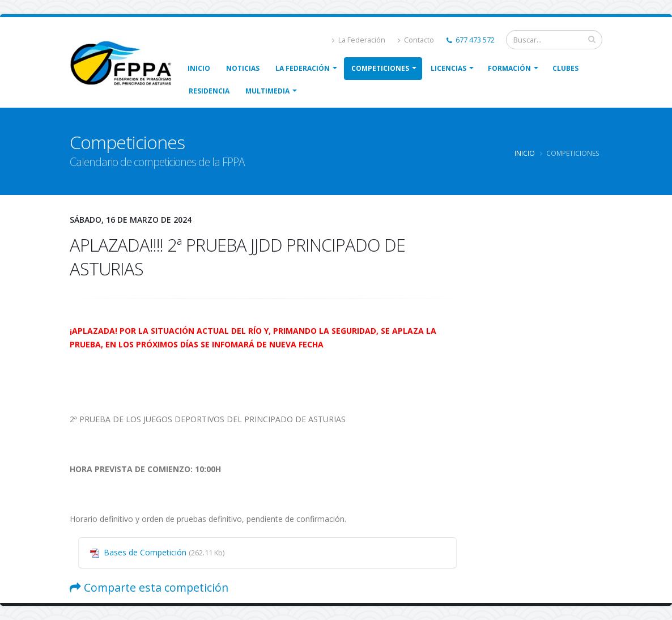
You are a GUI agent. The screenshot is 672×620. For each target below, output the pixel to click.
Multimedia (267, 91)
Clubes (565, 68)
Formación (509, 68)
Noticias (243, 68)
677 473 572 (471, 40)
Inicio (199, 68)
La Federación (359, 40)
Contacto (416, 40)
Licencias (448, 68)
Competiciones (380, 68)
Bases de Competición (164, 552)
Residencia (209, 91)
